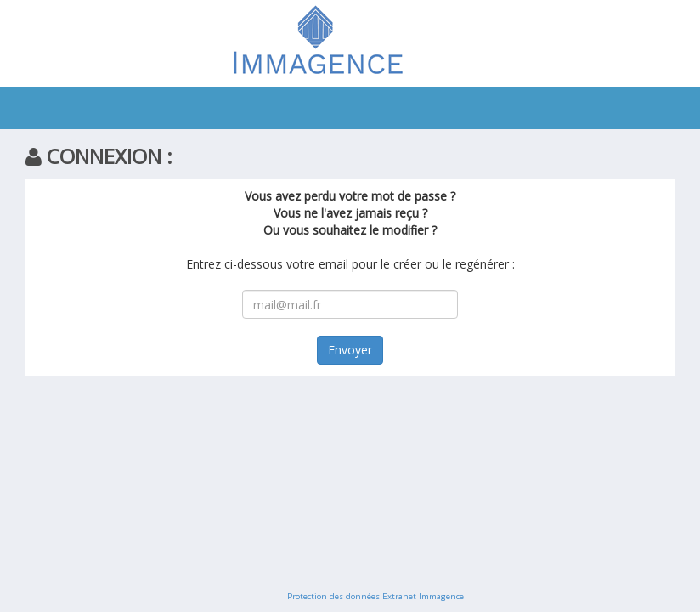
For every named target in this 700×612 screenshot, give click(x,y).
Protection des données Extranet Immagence (375, 596)
